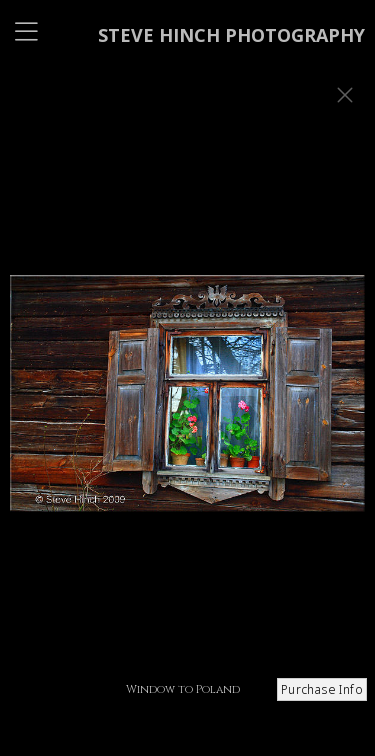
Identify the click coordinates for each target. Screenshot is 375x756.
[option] (187, 403)
